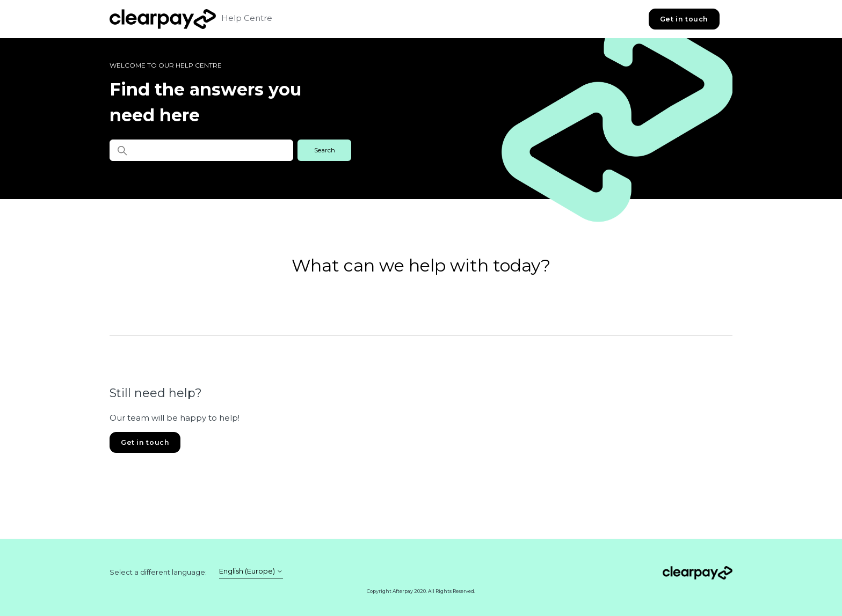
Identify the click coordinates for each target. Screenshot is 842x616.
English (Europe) (251, 571)
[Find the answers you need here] (201, 150)
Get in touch (684, 19)
